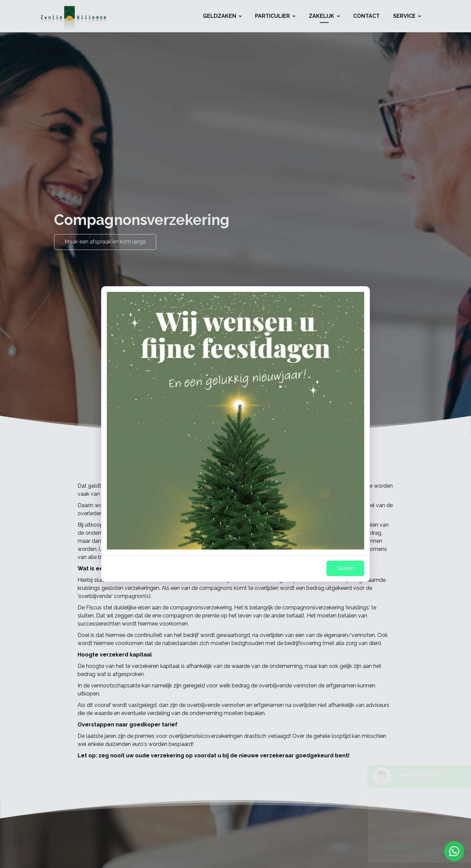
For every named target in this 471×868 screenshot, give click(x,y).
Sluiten (345, 568)
